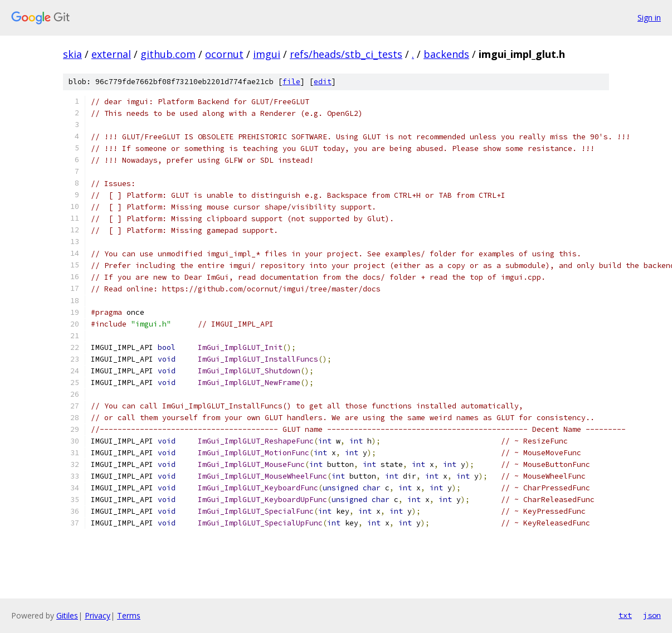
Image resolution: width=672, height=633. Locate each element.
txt (625, 615)
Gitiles (67, 615)
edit (323, 82)
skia (72, 54)
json (652, 615)
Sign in (649, 18)
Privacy (98, 615)
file (291, 82)
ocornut (224, 54)
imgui (267, 54)
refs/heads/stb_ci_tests (346, 54)
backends (446, 54)
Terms (129, 615)
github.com (168, 54)
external (111, 54)
